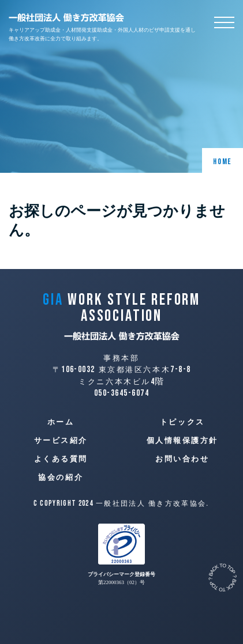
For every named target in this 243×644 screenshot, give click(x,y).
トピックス (182, 422)
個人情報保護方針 (182, 441)
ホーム (61, 422)
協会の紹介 (61, 478)
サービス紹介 (61, 441)
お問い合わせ (182, 459)
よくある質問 (61, 459)
